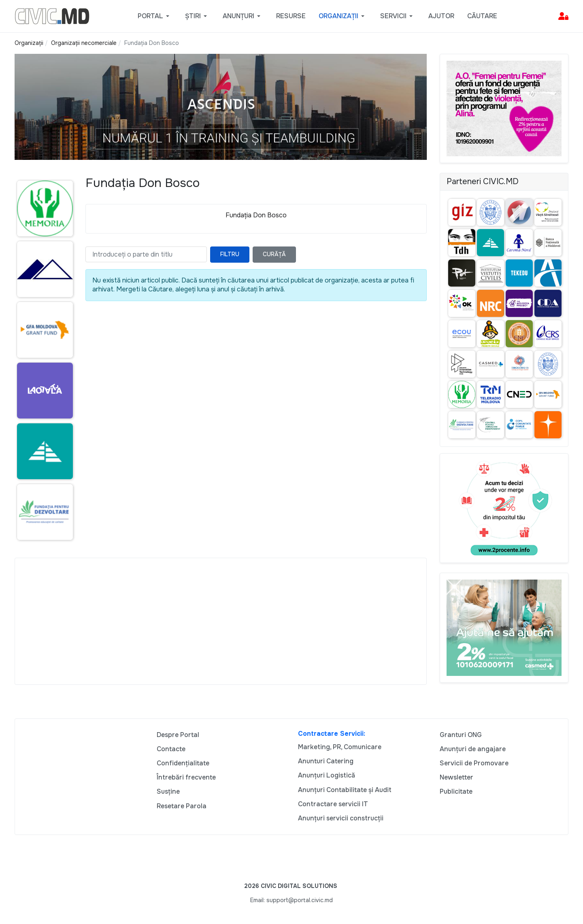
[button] (155, 16)
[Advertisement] (221, 621)
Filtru (230, 254)
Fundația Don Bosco (256, 215)
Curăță (274, 254)
